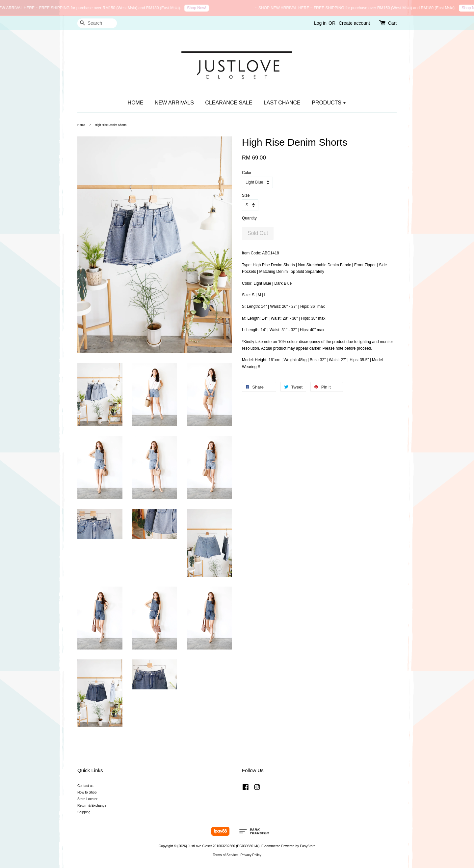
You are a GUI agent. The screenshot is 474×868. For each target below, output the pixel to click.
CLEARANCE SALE (229, 103)
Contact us (85, 786)
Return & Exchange (92, 806)
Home (81, 125)
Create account (354, 23)
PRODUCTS (329, 103)
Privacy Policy (251, 855)
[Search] (97, 23)
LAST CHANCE (282, 103)
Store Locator (87, 799)
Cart (392, 23)
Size (246, 195)
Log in (320, 23)
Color (247, 173)
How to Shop (87, 792)
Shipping (84, 812)
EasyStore (308, 846)
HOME (136, 103)
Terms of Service (225, 855)
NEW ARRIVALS (174, 103)
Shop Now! (200, 8)
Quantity (249, 218)
